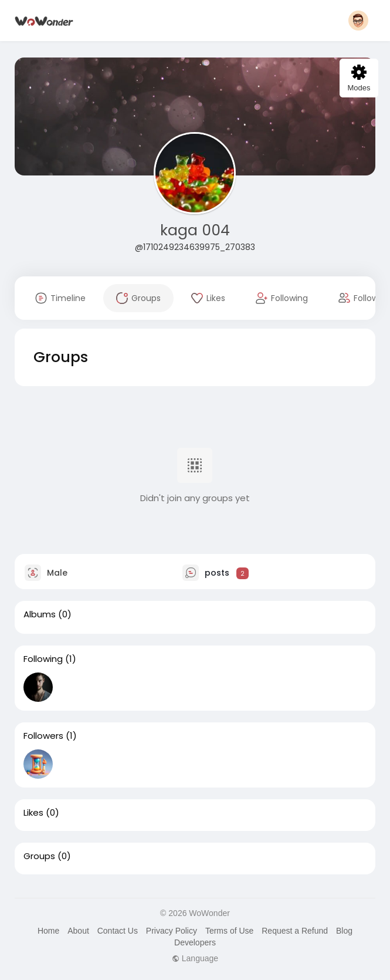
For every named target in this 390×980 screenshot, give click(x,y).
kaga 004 (195, 230)
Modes (359, 78)
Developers (195, 942)
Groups (39, 856)
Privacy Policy (172, 931)
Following (43, 659)
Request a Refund (295, 931)
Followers (43, 736)
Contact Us (118, 931)
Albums (40, 614)
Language (195, 958)
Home (48, 931)
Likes (33, 813)
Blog (344, 931)
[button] (358, 21)
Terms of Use (229, 931)
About (78, 931)
